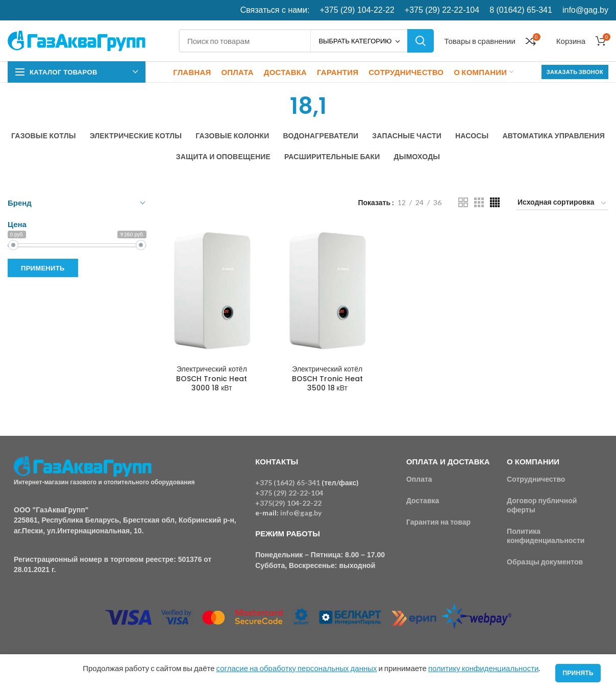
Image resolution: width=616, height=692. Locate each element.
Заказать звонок (575, 72)
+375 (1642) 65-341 (288, 483)
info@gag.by (585, 10)
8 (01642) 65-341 (521, 10)
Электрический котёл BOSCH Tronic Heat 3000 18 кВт (212, 378)
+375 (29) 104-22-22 (357, 10)
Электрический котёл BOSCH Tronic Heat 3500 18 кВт (327, 378)
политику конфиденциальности (483, 668)
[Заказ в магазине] (562, 204)
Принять (578, 673)
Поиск (421, 41)
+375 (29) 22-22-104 (442, 10)
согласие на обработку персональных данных (297, 668)
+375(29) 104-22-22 (288, 503)
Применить (43, 268)
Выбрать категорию (355, 41)
